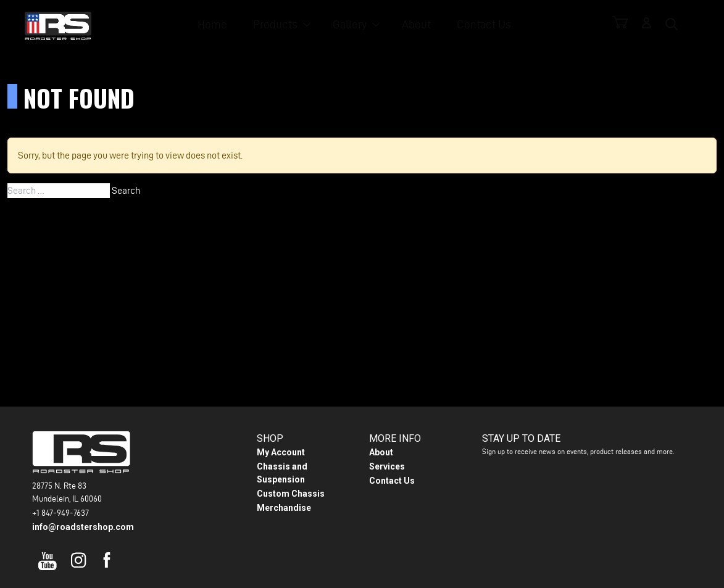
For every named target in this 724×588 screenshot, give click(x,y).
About (420, 25)
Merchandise (284, 508)
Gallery (355, 25)
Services (387, 466)
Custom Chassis (291, 494)
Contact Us (485, 25)
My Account (281, 452)
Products (283, 25)
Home (223, 25)
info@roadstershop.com (83, 527)
